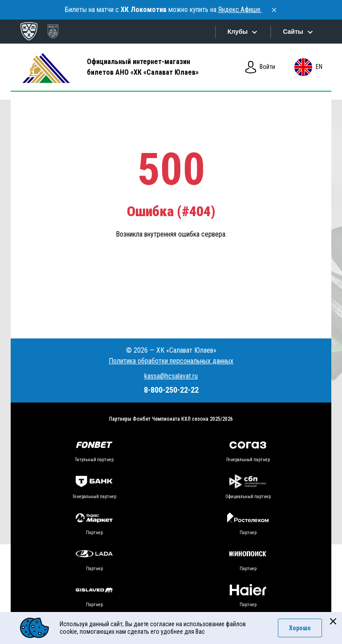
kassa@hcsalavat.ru (171, 376)
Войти (260, 67)
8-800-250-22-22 (171, 390)
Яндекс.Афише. (240, 10)
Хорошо (300, 628)
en (308, 67)
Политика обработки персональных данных (171, 361)
